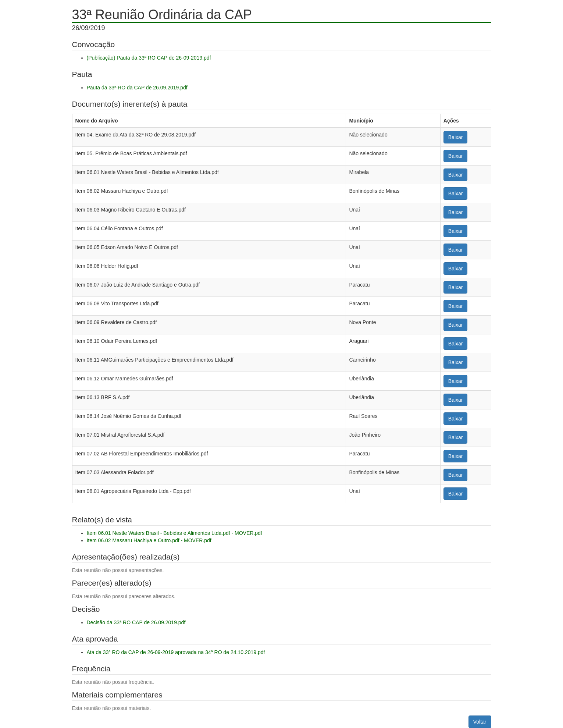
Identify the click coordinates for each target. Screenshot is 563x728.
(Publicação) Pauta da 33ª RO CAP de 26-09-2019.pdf (149, 58)
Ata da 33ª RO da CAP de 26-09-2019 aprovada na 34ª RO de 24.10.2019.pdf (176, 652)
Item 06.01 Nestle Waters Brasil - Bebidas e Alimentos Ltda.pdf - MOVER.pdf (174, 533)
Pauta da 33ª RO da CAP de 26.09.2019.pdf (137, 88)
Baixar (456, 137)
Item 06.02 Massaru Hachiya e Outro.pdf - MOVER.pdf (149, 540)
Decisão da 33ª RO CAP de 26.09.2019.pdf (136, 622)
